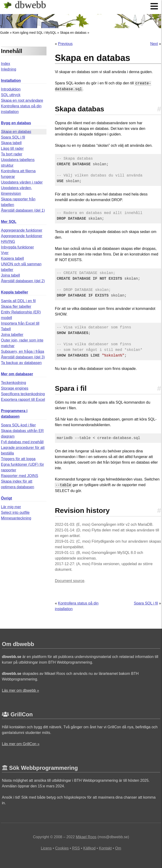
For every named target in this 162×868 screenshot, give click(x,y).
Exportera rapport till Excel (23, 400)
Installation (11, 81)
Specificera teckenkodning (23, 394)
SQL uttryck (11, 95)
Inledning (9, 69)
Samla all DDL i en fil (18, 301)
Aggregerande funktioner (22, 230)
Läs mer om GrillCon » (21, 744)
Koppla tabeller (15, 292)
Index (6, 64)
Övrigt (6, 498)
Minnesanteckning (16, 518)
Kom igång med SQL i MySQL (34, 33)
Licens (46, 848)
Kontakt (105, 848)
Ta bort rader (12, 154)
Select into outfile (15, 513)
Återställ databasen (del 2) (23, 281)
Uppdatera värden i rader (22, 182)
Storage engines (15, 388)
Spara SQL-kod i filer (18, 425)
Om (118, 848)
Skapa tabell (11, 143)
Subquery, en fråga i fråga (23, 351)
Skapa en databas (73, 33)
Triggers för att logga (18, 459)
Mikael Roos (86, 837)
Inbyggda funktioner (17, 247)
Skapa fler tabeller (16, 306)
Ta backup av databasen (21, 363)
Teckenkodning (13, 383)
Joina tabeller (12, 335)
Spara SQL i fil (13, 137)
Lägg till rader (12, 148)
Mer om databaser (17, 374)
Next (154, 44)
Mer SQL (9, 222)
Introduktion (11, 89)
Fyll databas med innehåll (22, 442)
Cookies (62, 848)
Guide (4, 33)
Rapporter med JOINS (19, 476)
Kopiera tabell (12, 258)
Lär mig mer (11, 507)
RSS (76, 848)
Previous (65, 44)
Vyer (5, 253)
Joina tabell (10, 275)
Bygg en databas (16, 123)
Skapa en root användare (22, 100)
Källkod (89, 848)
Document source (70, 581)
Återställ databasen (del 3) (23, 357)
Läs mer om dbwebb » (20, 690)
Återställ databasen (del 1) (23, 210)
